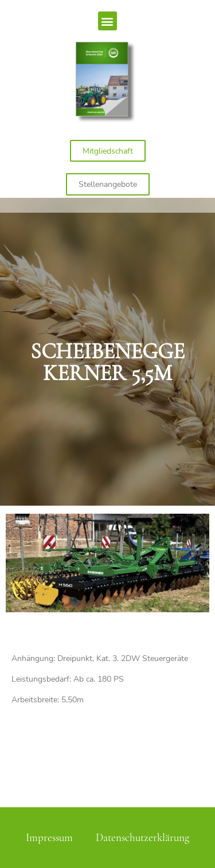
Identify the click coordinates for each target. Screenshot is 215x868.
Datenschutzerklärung (142, 838)
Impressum (49, 838)
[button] (107, 21)
